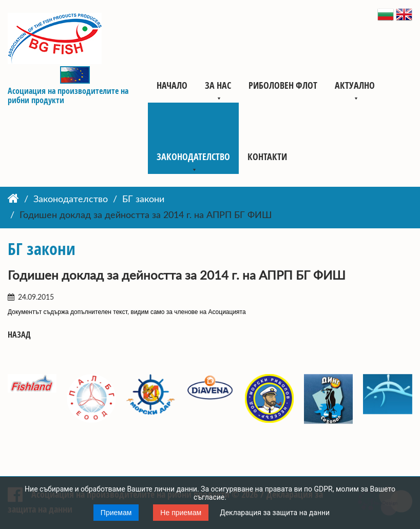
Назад (19, 335)
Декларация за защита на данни (275, 513)
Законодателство (193, 156)
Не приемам (181, 513)
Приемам (116, 513)
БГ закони (143, 200)
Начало (172, 85)
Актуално (355, 85)
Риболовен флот (283, 85)
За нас (218, 85)
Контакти (267, 156)
